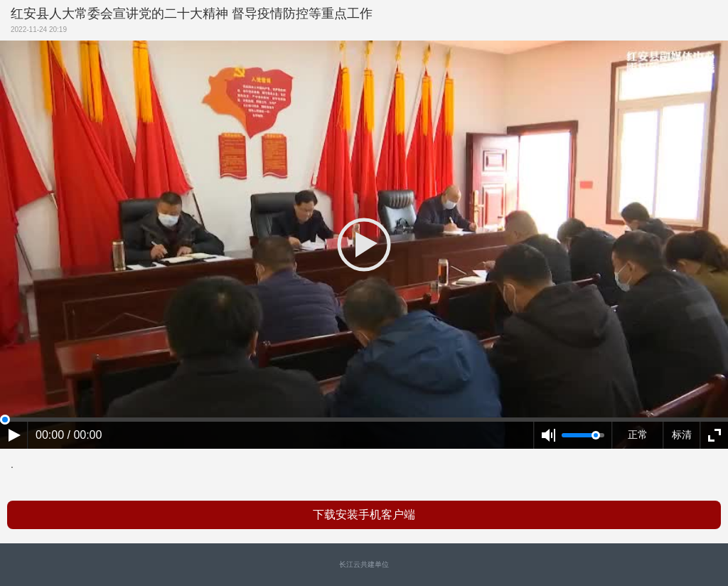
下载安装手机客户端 (364, 515)
